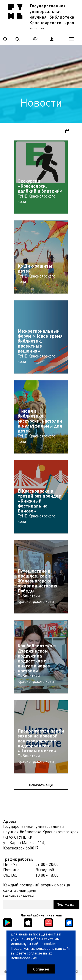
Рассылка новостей (18, 896)
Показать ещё (41, 785)
